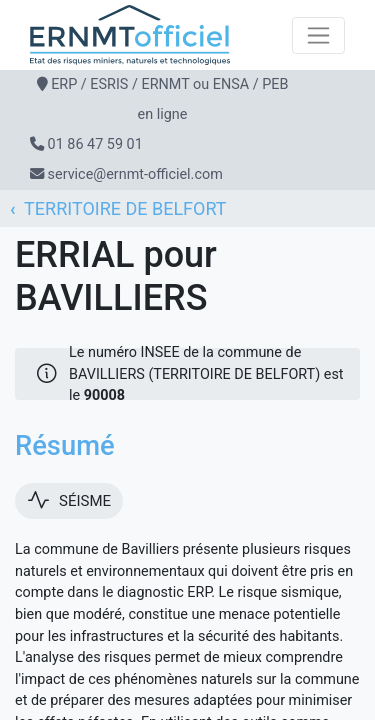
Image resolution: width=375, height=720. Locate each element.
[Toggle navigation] (318, 35)
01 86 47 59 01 (95, 144)
